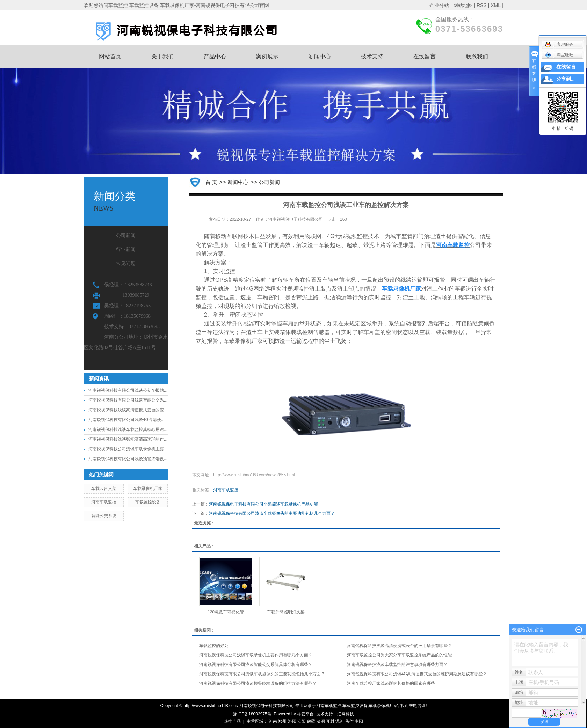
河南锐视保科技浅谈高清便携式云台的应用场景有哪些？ (399, 646)
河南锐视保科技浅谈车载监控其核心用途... (128, 429)
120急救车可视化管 (226, 612)
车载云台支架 (104, 488)
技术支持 (372, 56)
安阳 (302, 721)
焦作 (349, 721)
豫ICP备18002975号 (252, 714)
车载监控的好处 (214, 646)
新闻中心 (320, 56)
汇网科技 (346, 714)
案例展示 (267, 56)
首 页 (211, 182)
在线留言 (425, 56)
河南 (273, 721)
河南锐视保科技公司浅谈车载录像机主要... (128, 449)
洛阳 (292, 721)
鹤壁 (311, 721)
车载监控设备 (148, 502)
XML (495, 5)
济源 (321, 721)
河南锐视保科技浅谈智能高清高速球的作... (128, 439)
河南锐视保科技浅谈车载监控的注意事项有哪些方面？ (397, 664)
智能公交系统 (104, 516)
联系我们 (477, 56)
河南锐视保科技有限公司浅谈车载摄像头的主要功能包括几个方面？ (272, 513)
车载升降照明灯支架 (286, 612)
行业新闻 (126, 249)
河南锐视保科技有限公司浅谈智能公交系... (128, 400)
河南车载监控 (104, 502)
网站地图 (463, 5)
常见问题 (126, 263)
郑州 (282, 721)
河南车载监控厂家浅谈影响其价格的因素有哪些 (391, 683)
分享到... (566, 79)
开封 (330, 721)
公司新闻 (126, 236)
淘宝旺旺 (559, 55)
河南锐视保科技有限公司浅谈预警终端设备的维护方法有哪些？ (258, 683)
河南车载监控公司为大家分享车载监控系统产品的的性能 (399, 655)
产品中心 (215, 56)
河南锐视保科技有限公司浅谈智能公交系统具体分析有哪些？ (256, 664)
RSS (482, 5)
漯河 (340, 721)
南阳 (359, 721)
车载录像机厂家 (148, 488)
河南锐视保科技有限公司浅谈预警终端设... (128, 459)
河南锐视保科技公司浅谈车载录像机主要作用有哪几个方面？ (256, 655)
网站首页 (110, 56)
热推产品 (232, 721)
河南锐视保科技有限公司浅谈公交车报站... (128, 390)
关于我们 (162, 56)
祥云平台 (305, 714)
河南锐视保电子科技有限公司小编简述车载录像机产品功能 (263, 504)
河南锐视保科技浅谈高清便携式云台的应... (128, 410)
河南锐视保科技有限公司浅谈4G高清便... (126, 420)
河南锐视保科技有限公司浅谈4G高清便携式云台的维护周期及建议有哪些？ (417, 674)
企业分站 (439, 5)
